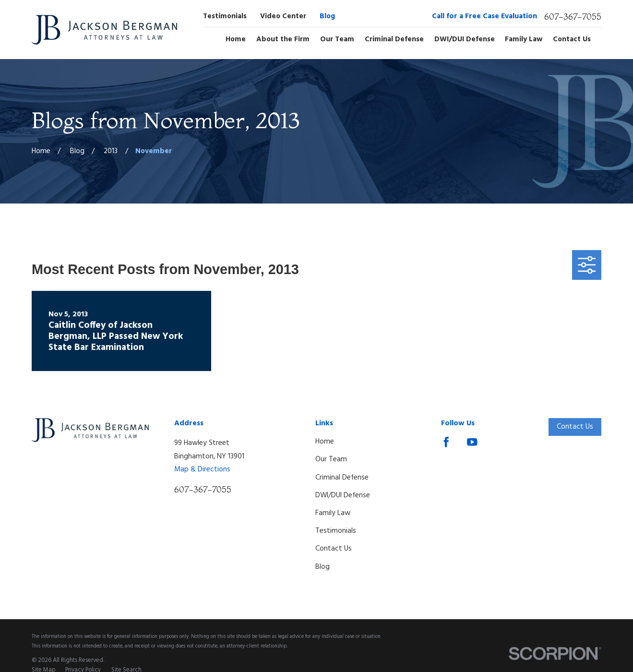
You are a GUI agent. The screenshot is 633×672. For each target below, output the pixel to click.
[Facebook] (446, 442)
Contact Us (334, 549)
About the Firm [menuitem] (283, 40)
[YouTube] (472, 442)
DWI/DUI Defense (343, 495)
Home (325, 442)
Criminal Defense (342, 478)
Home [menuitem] (236, 40)
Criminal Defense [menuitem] (394, 40)
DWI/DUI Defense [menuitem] (465, 40)
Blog (327, 16)
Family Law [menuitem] (524, 40)
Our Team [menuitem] (337, 40)
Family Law (333, 513)
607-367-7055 (573, 17)
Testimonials (225, 16)
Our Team (331, 459)
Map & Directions (202, 469)
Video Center (283, 16)
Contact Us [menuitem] (572, 40)
